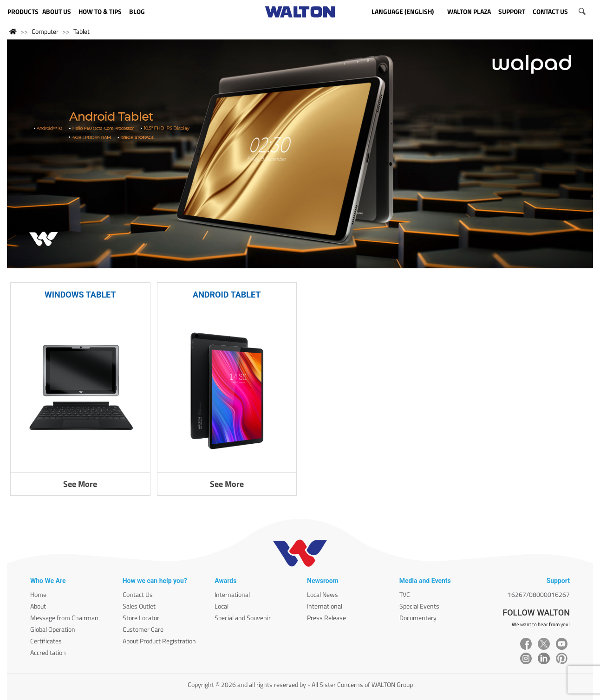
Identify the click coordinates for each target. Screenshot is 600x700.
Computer (45, 31)
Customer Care (143, 629)
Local (222, 606)
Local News (323, 594)
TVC (405, 594)
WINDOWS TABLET (80, 295)
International (232, 594)
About (38, 606)
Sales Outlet (139, 606)
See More (80, 484)
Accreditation (48, 652)
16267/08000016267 (539, 594)
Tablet (82, 31)
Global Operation (53, 629)
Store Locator (141, 618)
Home (38, 594)
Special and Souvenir (243, 618)
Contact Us (138, 594)
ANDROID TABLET (227, 295)
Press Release (326, 618)
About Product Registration (159, 641)
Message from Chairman (64, 618)
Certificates (46, 641)
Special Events (419, 606)
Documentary (418, 618)
